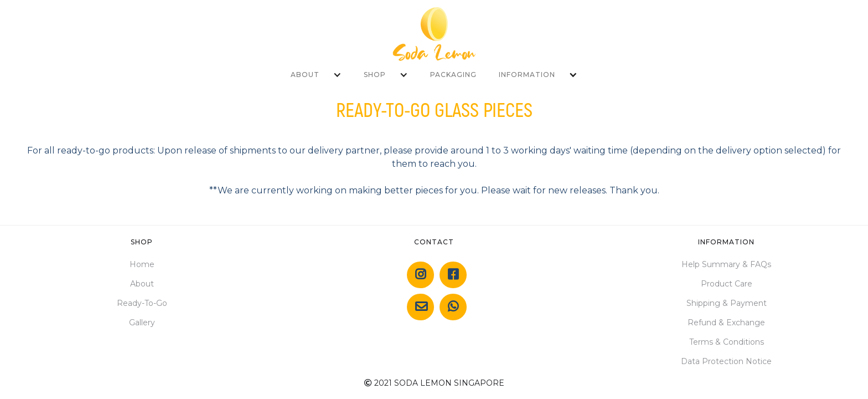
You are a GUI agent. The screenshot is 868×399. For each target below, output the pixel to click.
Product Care (727, 284)
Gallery (142, 323)
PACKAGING (453, 75)
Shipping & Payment (727, 303)
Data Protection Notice (726, 361)
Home (142, 264)
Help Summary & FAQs (726, 264)
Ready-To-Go (142, 303)
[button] (316, 75)
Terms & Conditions (727, 342)
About (142, 284)
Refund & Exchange (726, 323)
